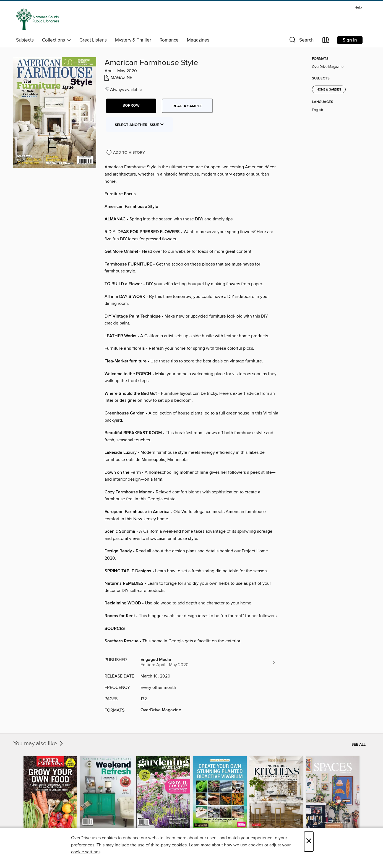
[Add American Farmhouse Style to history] (126, 153)
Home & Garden (329, 90)
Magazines (198, 40)
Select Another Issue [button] (139, 125)
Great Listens (93, 40)
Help (358, 8)
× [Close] (309, 842)
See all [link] (359, 745)
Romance (169, 40)
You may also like (39, 744)
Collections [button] (57, 40)
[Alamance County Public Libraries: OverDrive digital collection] (38, 19)
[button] (301, 41)
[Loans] (326, 41)
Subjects (25, 40)
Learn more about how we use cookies (226, 845)
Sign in (350, 40)
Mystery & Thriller (133, 40)
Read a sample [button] (187, 106)
